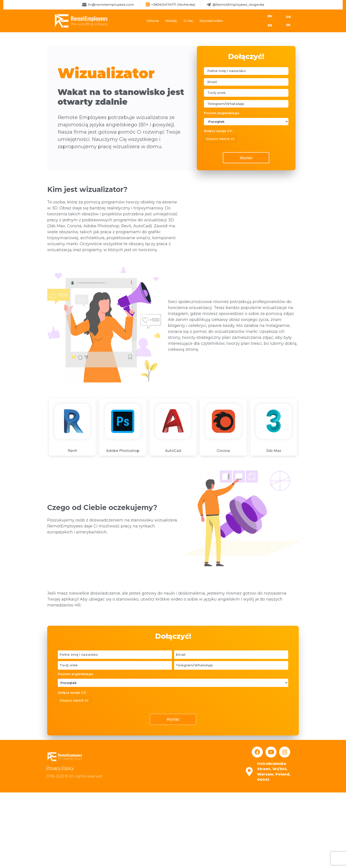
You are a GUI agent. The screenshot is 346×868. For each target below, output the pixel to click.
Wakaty (171, 21)
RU (270, 16)
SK (288, 25)
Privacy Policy (60, 768)
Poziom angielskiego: (222, 113)
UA (288, 17)
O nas (188, 21)
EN (270, 25)
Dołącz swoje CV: (218, 131)
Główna (153, 21)
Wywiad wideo (211, 21)
